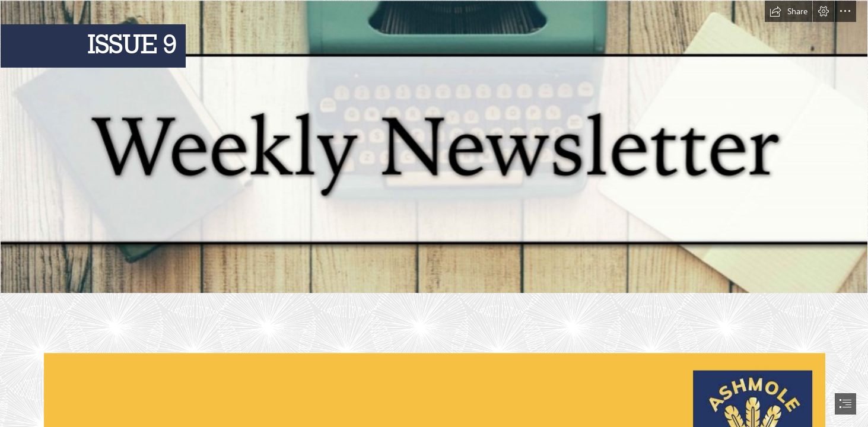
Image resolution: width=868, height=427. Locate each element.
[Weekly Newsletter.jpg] (434, 147)
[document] (434, 213)
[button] (788, 11)
